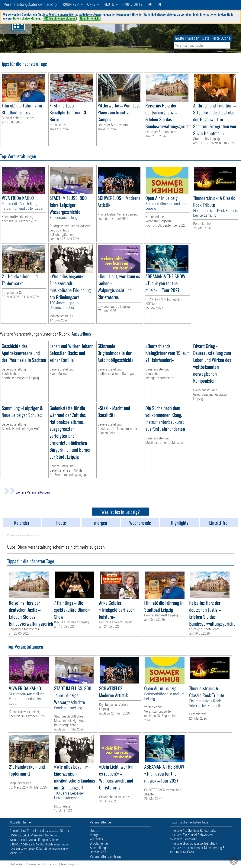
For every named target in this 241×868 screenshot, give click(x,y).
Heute (49, 835)
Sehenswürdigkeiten (58, 849)
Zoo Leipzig (24, 835)
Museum (16, 853)
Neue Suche (34, 535)
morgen (193, 38)
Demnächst (18, 831)
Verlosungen (19, 844)
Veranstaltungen (16, 535)
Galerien (54, 840)
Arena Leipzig (28, 849)
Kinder (56, 836)
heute (179, 38)
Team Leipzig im (71, 864)
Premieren (38, 835)
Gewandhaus (54, 831)
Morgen (57, 845)
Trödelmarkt (35, 831)
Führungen (15, 849)
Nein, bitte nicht (90, 19)
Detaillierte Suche (216, 38)
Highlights (132, 4)
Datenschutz (34, 864)
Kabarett (41, 849)
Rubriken (71, 4)
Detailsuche (98, 852)
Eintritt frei (34, 845)
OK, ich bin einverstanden (60, 19)
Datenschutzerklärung (27, 19)
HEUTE (109, 4)
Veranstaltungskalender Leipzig (30, 4)
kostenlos (96, 839)
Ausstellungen (39, 840)
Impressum (51, 864)
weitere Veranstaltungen (27, 492)
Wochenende (19, 840)
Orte (91, 4)
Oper (47, 831)
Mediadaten (17, 864)
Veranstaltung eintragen (106, 856)
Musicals (65, 845)
